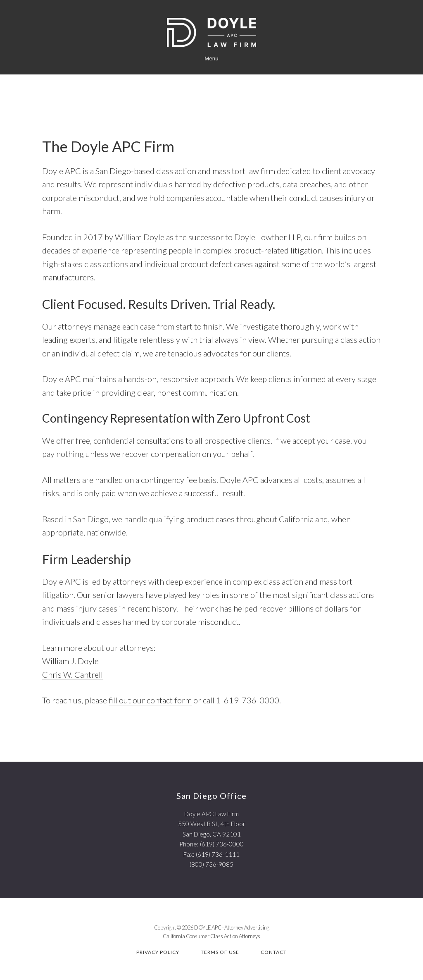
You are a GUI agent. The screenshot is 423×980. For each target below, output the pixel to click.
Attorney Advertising (247, 927)
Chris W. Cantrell (72, 674)
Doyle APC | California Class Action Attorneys (211, 32)
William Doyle (140, 237)
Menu (211, 59)
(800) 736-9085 (211, 864)
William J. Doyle (70, 661)
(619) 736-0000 (222, 844)
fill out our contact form (150, 700)
